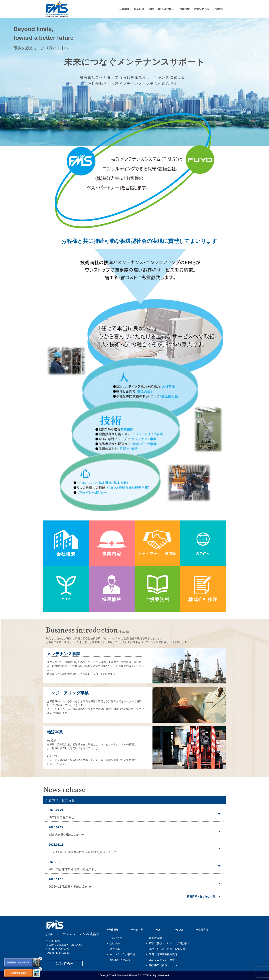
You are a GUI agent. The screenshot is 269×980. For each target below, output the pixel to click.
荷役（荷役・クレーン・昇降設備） (170, 943)
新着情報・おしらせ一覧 (201, 896)
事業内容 (139, 9)
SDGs (180, 930)
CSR (151, 9)
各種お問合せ (64, 964)
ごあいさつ (116, 938)
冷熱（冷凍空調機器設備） (165, 954)
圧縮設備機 (156, 938)
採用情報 (185, 9)
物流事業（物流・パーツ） (165, 965)
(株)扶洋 (218, 9)
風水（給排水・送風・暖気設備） (168, 949)
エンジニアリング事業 (162, 960)
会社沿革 (115, 949)
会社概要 (124, 9)
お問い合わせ (202, 9)
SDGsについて (167, 9)
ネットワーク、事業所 (122, 954)
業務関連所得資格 (120, 960)
